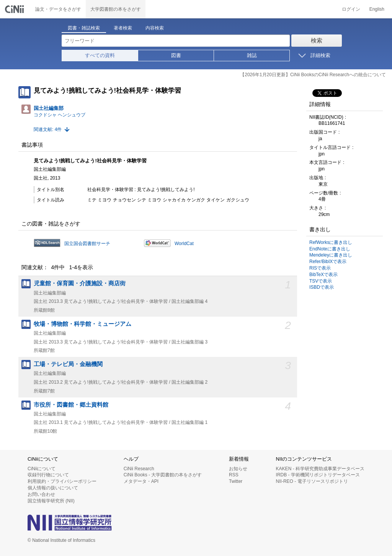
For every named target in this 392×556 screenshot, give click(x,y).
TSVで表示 (321, 281)
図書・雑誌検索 (84, 28)
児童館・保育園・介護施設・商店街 (80, 283)
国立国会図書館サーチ (87, 244)
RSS (234, 475)
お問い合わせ (41, 494)
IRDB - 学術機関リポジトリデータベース (318, 475)
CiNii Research (139, 469)
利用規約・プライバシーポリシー (62, 481)
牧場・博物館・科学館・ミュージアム (82, 324)
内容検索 (155, 28)
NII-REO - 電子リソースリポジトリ (312, 481)
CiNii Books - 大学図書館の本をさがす (163, 475)
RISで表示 (320, 268)
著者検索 (123, 28)
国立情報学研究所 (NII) (51, 501)
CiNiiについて (42, 469)
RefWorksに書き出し (331, 242)
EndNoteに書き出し (330, 249)
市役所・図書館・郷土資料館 (71, 405)
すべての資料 (100, 55)
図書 (176, 55)
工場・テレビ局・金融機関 (68, 364)
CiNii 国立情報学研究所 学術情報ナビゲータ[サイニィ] (15, 9)
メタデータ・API (141, 481)
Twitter (236, 481)
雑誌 (252, 55)
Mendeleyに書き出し (331, 255)
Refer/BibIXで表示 (328, 262)
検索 (317, 40)
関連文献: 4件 (48, 129)
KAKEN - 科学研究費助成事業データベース (320, 469)
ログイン (351, 9)
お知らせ (238, 469)
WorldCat (184, 244)
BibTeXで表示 (323, 275)
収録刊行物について (48, 475)
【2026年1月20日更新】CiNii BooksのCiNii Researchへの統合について (313, 75)
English (377, 9)
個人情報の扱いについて (53, 488)
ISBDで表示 (322, 287)
